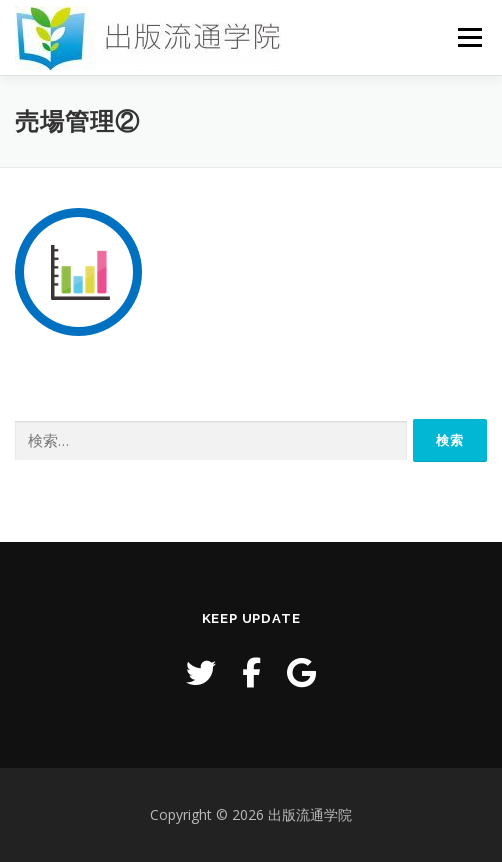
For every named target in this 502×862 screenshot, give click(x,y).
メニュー (469, 37)
